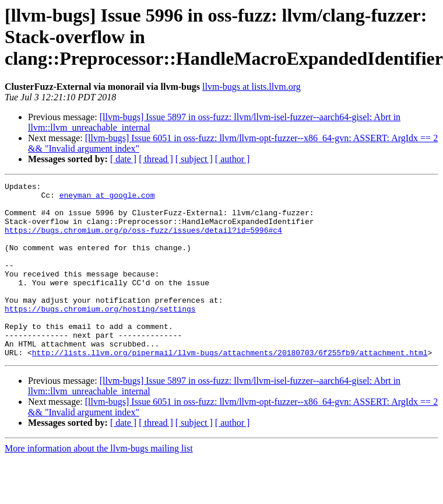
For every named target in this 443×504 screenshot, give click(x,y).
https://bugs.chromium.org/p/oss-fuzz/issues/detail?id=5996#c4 (143, 240)
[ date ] (123, 159)
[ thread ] (156, 159)
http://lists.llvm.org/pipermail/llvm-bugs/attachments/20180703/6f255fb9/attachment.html (230, 387)
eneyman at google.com (107, 198)
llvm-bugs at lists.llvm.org (252, 87)
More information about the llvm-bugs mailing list (99, 483)
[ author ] (233, 159)
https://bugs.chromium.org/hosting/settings (100, 335)
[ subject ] (194, 159)
